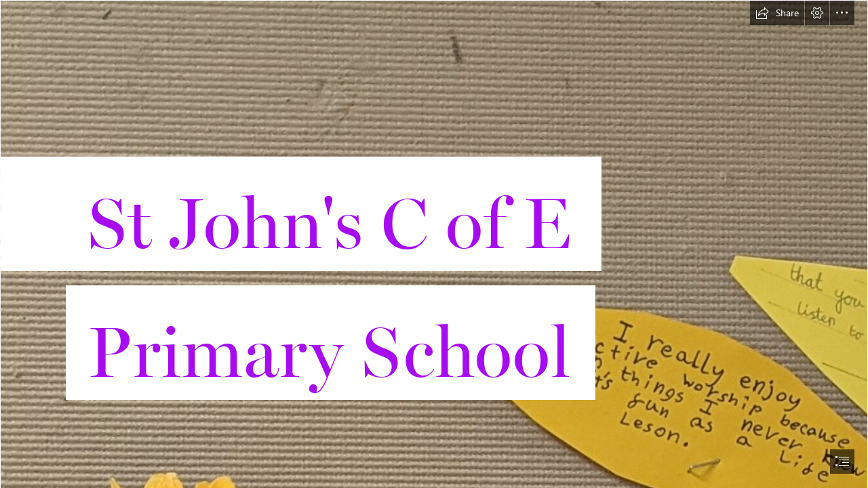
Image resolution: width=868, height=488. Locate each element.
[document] (434, 244)
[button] (777, 13)
